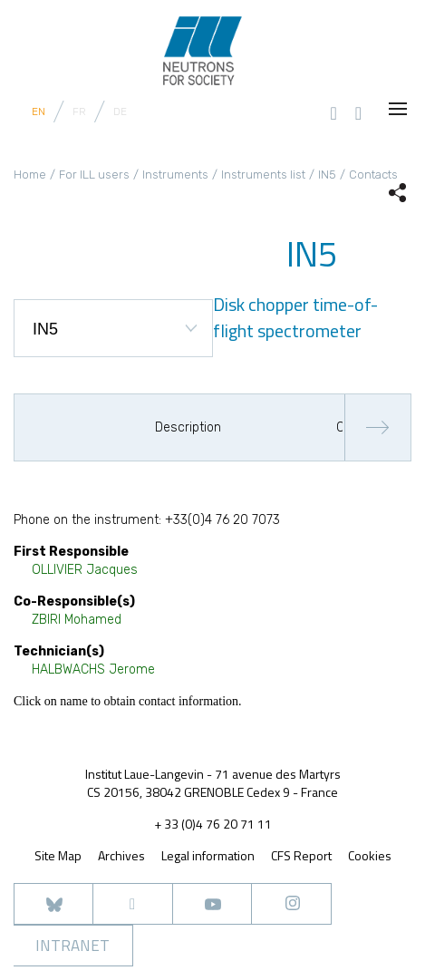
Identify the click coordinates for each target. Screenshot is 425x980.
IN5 (327, 175)
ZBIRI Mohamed (77, 620)
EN (39, 112)
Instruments (175, 175)
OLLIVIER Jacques (85, 570)
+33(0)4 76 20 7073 (222, 520)
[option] (173, 428)
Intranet (72, 946)
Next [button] (377, 427)
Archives (121, 855)
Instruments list (263, 175)
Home (30, 175)
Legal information (208, 855)
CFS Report (301, 855)
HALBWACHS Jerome (93, 670)
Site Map (58, 855)
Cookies (370, 856)
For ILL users (94, 175)
